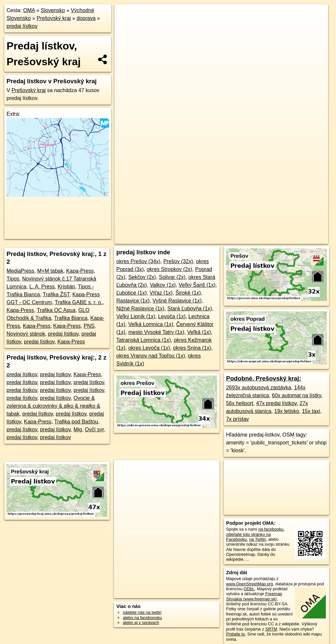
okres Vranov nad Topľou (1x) (150, 356)
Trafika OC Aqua (56, 310)
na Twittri (257, 539)
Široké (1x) (188, 293)
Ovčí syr (94, 429)
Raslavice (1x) (133, 301)
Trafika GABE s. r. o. (79, 302)
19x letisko (287, 411)
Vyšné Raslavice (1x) (177, 301)
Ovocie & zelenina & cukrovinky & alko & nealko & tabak (53, 406)
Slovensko (53, 10)
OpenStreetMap (183, 239)
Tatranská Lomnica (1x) (143, 340)
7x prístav (237, 419)
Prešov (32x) (178, 261)
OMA (29, 10)
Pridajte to (236, 634)
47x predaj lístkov (276, 403)
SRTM (271, 629)
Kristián (66, 287)
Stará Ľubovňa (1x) (190, 309)
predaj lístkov (22, 26)
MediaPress (20, 271)
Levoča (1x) (172, 316)
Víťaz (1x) (161, 293)
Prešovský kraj (54, 18)
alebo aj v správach (141, 623)
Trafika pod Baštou (76, 422)
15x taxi (311, 411)
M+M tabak (50, 271)
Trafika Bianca (71, 318)
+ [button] (126, 15)
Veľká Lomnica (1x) (151, 324)
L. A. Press (42, 287)
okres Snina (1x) (192, 348)
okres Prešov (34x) (138, 261)
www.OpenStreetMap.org (250, 584)
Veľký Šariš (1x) (197, 285)
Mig (78, 429)
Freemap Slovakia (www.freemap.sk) (254, 596)
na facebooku (271, 529)
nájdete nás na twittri (142, 612)
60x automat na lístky (297, 395)
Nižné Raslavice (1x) (140, 309)
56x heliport (240, 403)
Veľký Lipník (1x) (136, 316)
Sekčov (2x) (142, 277)
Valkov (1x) (163, 285)
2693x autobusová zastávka (259, 388)
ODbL (249, 589)
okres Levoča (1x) (149, 348)
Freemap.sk (217, 239)
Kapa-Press (80, 271)
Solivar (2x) (172, 277)
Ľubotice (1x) (131, 293)
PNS (89, 326)
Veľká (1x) (199, 332)
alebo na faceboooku (142, 618)
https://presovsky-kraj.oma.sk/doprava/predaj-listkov (283, 239)
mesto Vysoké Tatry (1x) (156, 332)
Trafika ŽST (56, 294)
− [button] (126, 26)
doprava (86, 18)
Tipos (13, 279)
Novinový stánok (26, 334)
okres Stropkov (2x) (169, 269)
